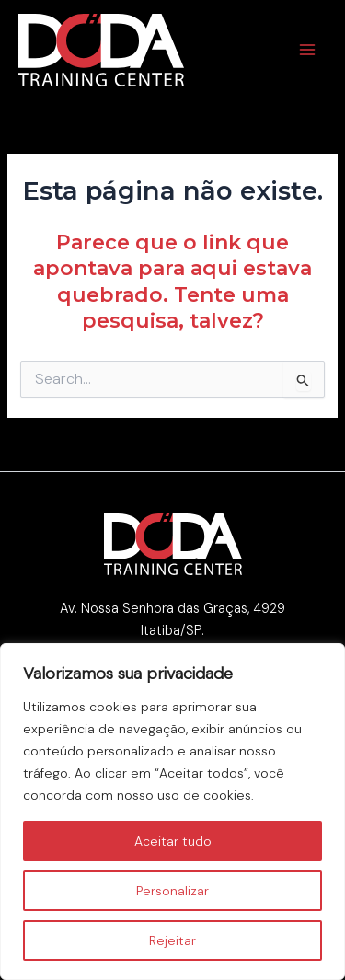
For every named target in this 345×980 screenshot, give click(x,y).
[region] (172, 812)
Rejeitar (172, 940)
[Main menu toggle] (307, 50)
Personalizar (172, 891)
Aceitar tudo (173, 841)
